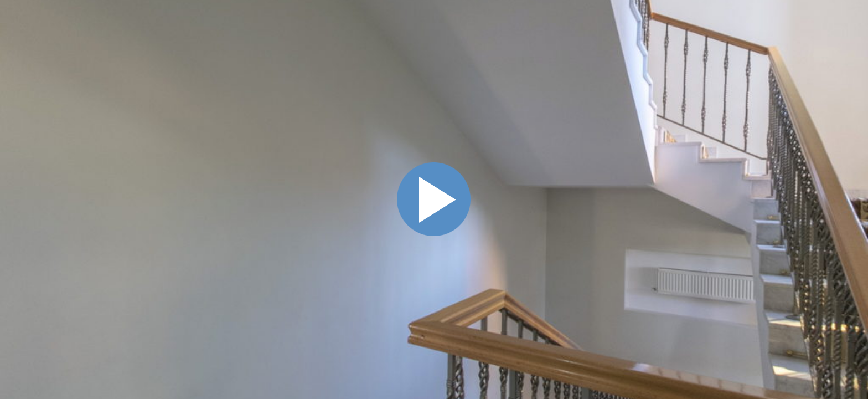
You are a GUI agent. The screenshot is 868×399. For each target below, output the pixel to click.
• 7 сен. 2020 (809, 175)
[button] (781, 94)
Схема (854, 150)
